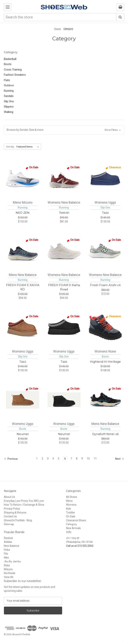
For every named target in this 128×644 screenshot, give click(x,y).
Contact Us (10, 516)
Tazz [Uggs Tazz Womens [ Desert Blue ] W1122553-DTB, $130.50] (105, 213)
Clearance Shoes (76, 520)
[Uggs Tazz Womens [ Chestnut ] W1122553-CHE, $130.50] (23, 327)
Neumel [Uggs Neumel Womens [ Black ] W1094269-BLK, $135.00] (64, 434)
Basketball (10, 59)
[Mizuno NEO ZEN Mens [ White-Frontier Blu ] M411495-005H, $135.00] (23, 178)
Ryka (7, 565)
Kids (68, 509)
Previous (11, 459)
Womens (71, 505)
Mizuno (8, 569)
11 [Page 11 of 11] (95, 459)
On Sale (71, 516)
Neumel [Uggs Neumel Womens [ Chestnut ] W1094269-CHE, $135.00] (23, 434)
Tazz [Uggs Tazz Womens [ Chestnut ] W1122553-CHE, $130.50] (23, 362)
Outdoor (9, 85)
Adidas (8, 542)
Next (120, 459)
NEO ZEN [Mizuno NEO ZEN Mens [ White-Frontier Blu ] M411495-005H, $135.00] (23, 213)
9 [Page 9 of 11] (82, 459)
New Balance (12, 546)
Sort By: (10, 147)
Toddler (71, 513)
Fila (6, 554)
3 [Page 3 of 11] (48, 459)
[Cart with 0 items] (120, 7)
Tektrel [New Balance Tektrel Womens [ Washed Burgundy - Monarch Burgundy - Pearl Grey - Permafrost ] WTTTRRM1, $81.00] (64, 213)
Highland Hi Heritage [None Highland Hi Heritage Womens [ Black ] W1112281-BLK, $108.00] (105, 362)
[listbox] (28, 147)
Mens (69, 501)
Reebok (8, 538)
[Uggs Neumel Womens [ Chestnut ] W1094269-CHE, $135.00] (23, 400)
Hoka (7, 550)
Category (71, 524)
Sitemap (9, 524)
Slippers (9, 107)
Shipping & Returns (15, 513)
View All (9, 577)
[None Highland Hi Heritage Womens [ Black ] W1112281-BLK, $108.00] (105, 327)
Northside (10, 573)
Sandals (9, 96)
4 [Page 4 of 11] (53, 459)
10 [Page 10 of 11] (88, 459)
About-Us (10, 497)
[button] (64, 130)
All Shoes (72, 497)
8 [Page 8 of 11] (77, 459)
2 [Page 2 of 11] (42, 459)
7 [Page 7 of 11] (71, 459)
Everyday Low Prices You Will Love (24, 501)
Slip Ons (9, 101)
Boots (8, 64)
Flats (7, 80)
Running (9, 91)
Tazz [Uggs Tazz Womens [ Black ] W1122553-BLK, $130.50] (64, 362)
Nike (6, 558)
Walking (9, 112)
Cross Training (13, 70)
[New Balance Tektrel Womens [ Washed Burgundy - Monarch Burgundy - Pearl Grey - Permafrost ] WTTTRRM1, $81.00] (64, 178)
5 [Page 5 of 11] (59, 459)
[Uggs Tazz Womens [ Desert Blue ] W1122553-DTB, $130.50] (105, 178)
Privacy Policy (12, 509)
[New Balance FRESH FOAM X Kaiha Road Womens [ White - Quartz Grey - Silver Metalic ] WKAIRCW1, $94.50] (64, 251)
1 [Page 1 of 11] (37, 459)
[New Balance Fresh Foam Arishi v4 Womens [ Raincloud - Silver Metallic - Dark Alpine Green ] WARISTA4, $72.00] (105, 251)
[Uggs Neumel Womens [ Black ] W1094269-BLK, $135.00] (64, 400)
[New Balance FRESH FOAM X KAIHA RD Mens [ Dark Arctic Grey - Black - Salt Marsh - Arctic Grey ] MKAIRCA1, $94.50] (23, 251)
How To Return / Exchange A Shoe (24, 505)
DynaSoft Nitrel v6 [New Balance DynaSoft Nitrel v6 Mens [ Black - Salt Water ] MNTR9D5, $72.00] (105, 434)
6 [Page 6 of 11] (65, 459)
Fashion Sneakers (15, 75)
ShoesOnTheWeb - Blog (18, 520)
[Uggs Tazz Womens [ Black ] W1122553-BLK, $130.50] (64, 327)
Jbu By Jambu (12, 561)
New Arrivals (73, 528)
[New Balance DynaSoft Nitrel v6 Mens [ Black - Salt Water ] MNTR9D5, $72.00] (105, 400)
